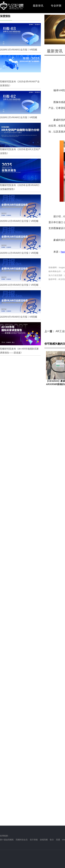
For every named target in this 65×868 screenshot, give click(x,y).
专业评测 (56, 6)
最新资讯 (38, 6)
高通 (58, 840)
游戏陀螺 (44, 840)
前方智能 (34, 840)
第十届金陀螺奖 (7, 840)
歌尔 (52, 840)
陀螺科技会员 (22, 840)
